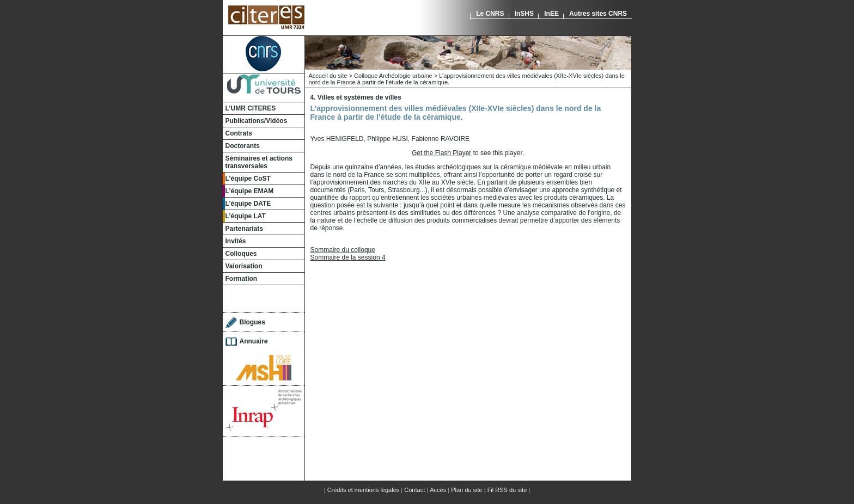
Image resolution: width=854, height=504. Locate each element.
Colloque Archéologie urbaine (393, 76)
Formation (242, 279)
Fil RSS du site (507, 490)
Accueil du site (328, 76)
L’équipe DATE (248, 204)
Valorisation (244, 266)
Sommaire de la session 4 (348, 257)
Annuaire (254, 341)
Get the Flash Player (441, 153)
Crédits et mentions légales (364, 490)
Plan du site (466, 490)
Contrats (239, 133)
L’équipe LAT (246, 216)
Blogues (252, 322)
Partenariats (244, 229)
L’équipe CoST (248, 179)
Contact (414, 490)
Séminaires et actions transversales (259, 162)
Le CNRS (490, 14)
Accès (438, 490)
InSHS (524, 14)
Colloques (241, 254)
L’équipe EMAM (250, 191)
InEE (551, 14)
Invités (236, 241)
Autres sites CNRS (598, 14)
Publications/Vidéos (257, 121)
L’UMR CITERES (251, 108)
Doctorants (243, 146)
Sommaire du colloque (343, 250)
